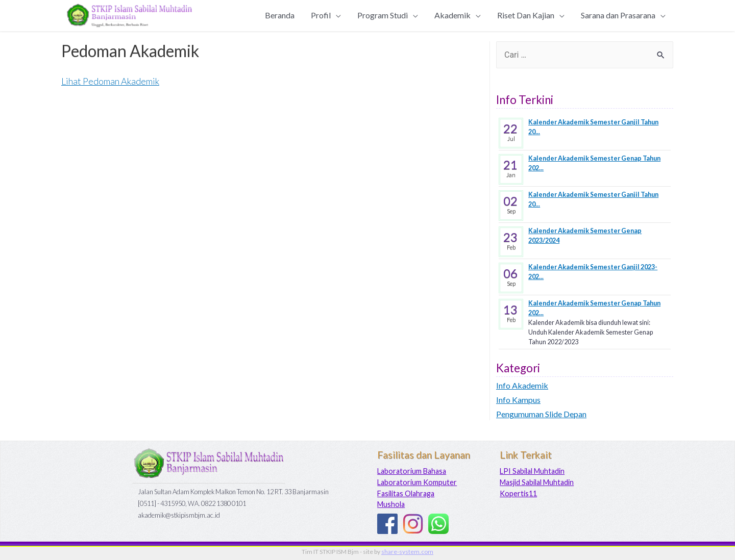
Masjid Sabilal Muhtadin (537, 482)
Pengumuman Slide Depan (541, 414)
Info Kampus (518, 400)
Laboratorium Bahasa (412, 471)
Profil (321, 15)
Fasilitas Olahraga (406, 493)
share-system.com (407, 552)
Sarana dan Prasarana (618, 15)
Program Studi (383, 15)
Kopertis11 (518, 493)
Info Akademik (522, 385)
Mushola (391, 504)
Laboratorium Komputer (417, 482)
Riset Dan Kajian (526, 15)
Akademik (452, 15)
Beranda (280, 15)
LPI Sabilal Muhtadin (532, 471)
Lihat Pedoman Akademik (110, 81)
